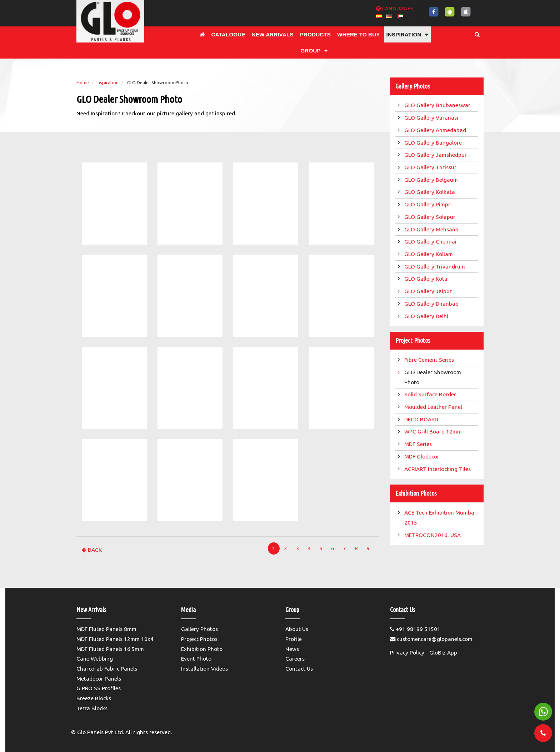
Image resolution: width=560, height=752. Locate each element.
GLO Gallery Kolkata (430, 192)
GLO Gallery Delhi (427, 316)
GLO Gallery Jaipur (429, 291)
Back (92, 550)
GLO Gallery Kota (427, 279)
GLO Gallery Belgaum (432, 180)
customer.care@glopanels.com (431, 639)
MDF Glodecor (422, 457)
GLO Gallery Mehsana (432, 229)
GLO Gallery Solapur (431, 217)
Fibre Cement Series (431, 360)
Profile (294, 639)
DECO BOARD (422, 419)
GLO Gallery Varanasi (432, 118)
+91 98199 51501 (415, 629)
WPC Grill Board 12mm (434, 432)
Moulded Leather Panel (434, 407)
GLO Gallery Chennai (431, 242)
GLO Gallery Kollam (429, 254)
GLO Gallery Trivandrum (435, 267)
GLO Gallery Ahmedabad (436, 130)
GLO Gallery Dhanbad (432, 304)
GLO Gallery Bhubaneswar (438, 105)
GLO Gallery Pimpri (429, 204)
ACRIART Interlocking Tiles (438, 469)
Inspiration (107, 82)
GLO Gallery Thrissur (431, 167)
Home (83, 82)
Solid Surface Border (431, 394)
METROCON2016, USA (433, 535)
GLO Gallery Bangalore (434, 143)
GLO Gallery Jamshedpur (436, 155)
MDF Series (419, 444)
